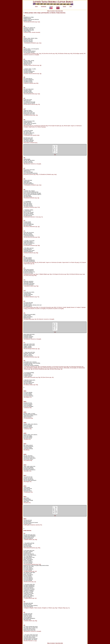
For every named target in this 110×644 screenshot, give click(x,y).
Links (71, 6)
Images (58, 6)
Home (36, 6)
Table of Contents (51, 11)
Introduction (44, 6)
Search (64, 6)
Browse (51, 6)
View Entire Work (59, 11)
